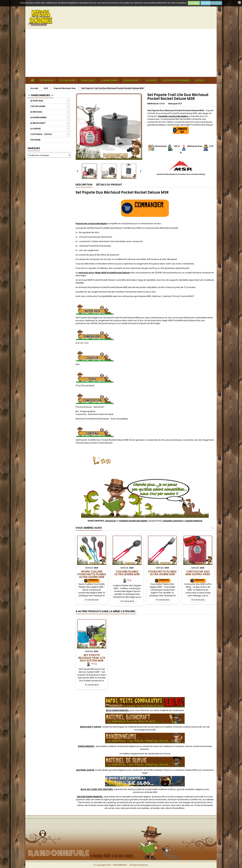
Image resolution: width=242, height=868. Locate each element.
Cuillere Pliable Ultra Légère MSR (127, 573)
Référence (153, 104)
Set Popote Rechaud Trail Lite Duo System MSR (198, 658)
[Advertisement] (121, 53)
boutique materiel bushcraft (188, 797)
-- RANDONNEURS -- (41, 95)
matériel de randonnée (172, 710)
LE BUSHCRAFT (131, 80)
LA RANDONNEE (109, 80)
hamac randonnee (195, 746)
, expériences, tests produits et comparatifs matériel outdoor (128, 789)
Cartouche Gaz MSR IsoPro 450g (198, 573)
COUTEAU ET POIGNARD (176, 80)
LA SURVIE (151, 80)
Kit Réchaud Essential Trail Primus (163, 658)
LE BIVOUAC (88, 80)
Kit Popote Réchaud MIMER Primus (92, 656)
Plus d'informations (211, 3)
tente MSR (152, 792)
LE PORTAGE (47, 80)
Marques (34, 148)
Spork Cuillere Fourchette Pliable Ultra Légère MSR (92, 574)
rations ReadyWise (175, 808)
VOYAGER (35, 140)
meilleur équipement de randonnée (141, 754)
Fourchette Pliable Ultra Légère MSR (162, 573)
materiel (144, 727)
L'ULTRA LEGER (67, 80)
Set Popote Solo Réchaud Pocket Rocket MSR (127, 658)
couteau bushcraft (192, 727)
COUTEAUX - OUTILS (41, 134)
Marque (173, 104)
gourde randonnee (146, 802)
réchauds (110, 521)
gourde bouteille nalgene (190, 789)
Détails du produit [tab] (109, 185)
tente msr (197, 800)
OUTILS (199, 80)
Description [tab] (84, 185)
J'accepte (194, 3)
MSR (180, 104)
